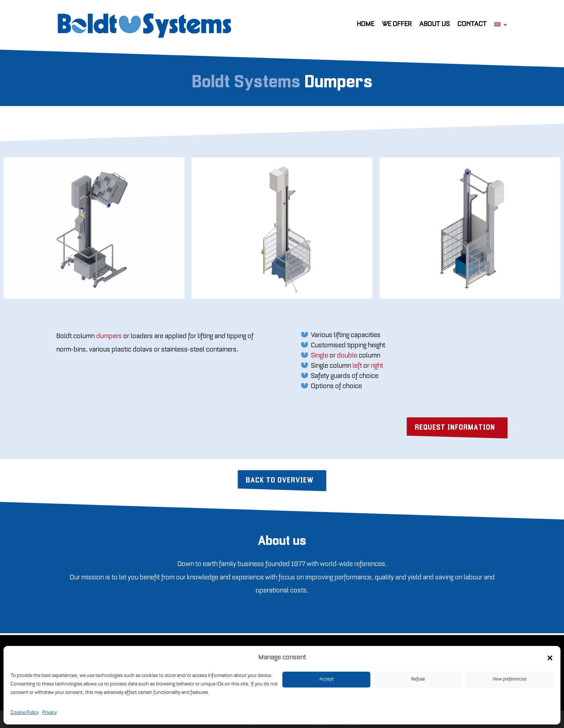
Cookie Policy (25, 713)
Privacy (49, 713)
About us (434, 25)
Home (365, 25)
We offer (397, 25)
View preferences (509, 679)
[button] (550, 658)
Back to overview (279, 481)
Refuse (418, 679)
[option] (94, 228)
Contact (472, 25)
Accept (326, 679)
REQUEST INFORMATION (453, 428)
